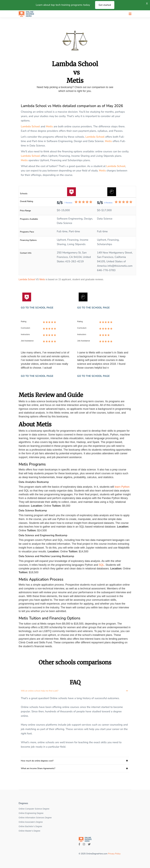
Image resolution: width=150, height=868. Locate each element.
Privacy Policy (114, 854)
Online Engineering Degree (31, 813)
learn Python (122, 487)
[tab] (75, 691)
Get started (105, 5)
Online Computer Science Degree (34, 809)
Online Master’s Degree (29, 831)
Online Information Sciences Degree (35, 818)
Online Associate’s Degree (31, 822)
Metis (49, 126)
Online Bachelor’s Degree (30, 826)
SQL (101, 565)
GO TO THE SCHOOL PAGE (37, 308)
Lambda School (30, 126)
